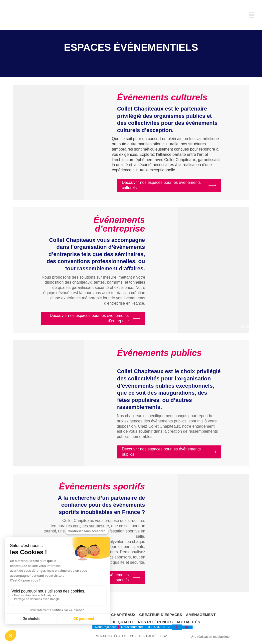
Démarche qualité (115, 622)
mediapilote (221, 637)
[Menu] (252, 15)
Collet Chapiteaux (115, 615)
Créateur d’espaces (161, 615)
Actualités (188, 622)
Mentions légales (111, 636)
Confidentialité (143, 636)
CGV (164, 636)
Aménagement (201, 615)
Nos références (155, 622)
